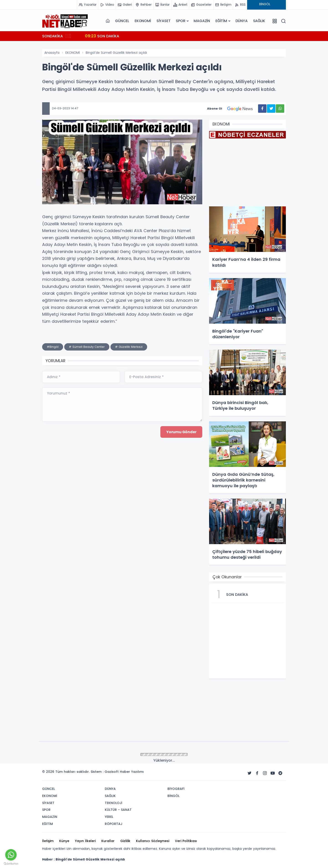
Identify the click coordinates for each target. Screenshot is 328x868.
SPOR (181, 21)
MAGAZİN (202, 21)
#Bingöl (53, 347)
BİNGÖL (173, 796)
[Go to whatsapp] (11, 855)
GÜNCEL (122, 21)
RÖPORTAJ (114, 824)
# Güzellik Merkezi (129, 347)
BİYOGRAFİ (176, 789)
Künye (64, 841)
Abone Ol (233, 109)
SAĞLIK (259, 21)
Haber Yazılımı (132, 772)
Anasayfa (52, 53)
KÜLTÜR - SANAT (118, 810)
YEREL (109, 817)
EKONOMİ (143, 21)
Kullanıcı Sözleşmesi (153, 841)
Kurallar (108, 841)
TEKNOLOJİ (114, 803)
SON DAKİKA (102, 36)
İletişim (48, 841)
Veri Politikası (186, 841)
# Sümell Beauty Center (87, 347)
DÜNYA (242, 21)
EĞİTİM (221, 21)
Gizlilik (125, 841)
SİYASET (164, 21)
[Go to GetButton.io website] (11, 863)
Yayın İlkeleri (85, 841)
